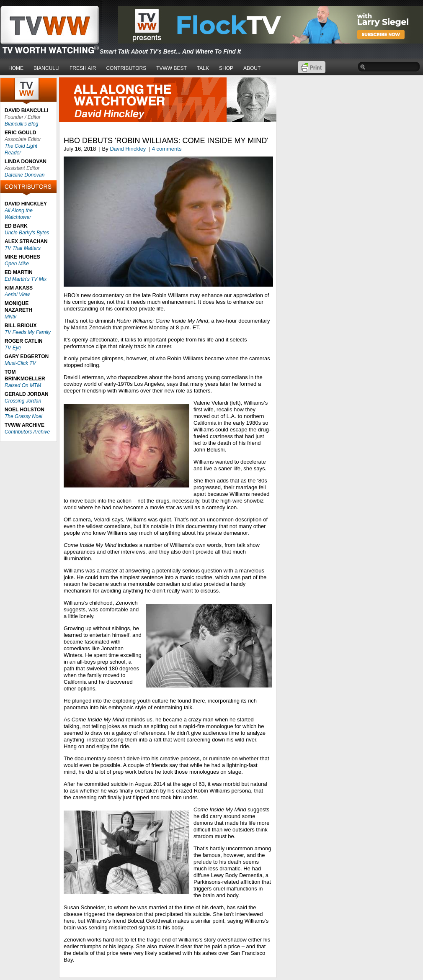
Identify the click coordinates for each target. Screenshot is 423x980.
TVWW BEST (172, 68)
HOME (16, 68)
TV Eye (13, 348)
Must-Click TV (20, 363)
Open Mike (17, 264)
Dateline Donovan (25, 175)
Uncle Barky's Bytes (27, 233)
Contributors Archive (27, 432)
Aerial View (17, 295)
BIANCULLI (46, 68)
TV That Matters (23, 248)
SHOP (226, 68)
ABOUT (252, 68)
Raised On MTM (23, 385)
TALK (203, 68)
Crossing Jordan (23, 401)
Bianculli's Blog (21, 124)
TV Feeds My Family (28, 332)
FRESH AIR (83, 68)
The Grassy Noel (23, 416)
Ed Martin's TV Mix (26, 279)
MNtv (10, 317)
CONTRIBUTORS (126, 68)
